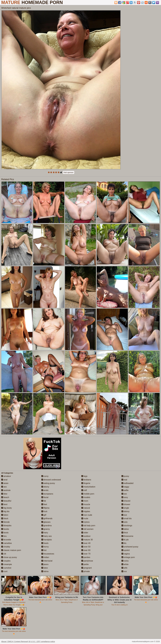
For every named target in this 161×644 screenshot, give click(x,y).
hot (44, 550)
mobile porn (88, 494)
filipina (45, 508)
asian (5, 483)
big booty (6, 508)
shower (126, 504)
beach (5, 497)
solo (125, 522)
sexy (125, 497)
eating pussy (48, 483)
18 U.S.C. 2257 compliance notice (42, 641)
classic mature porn (11, 550)
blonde (5, 522)
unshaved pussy (130, 547)
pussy (125, 476)
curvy (45, 476)
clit (4, 554)
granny (46, 529)
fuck (44, 511)
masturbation (88, 487)
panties (86, 557)
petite (85, 564)
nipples (86, 511)
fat (44, 501)
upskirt (126, 550)
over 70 (86, 554)
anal (4, 480)
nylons (85, 522)
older (85, 533)
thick (125, 533)
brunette (6, 540)
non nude (87, 515)
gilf (44, 515)
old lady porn (88, 526)
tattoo (125, 529)
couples (6, 561)
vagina (126, 554)
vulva (125, 561)
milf (84, 490)
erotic (45, 490)
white (125, 564)
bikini (5, 515)
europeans (47, 494)
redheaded (127, 483)
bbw (4, 494)
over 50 (86, 547)
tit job (125, 540)
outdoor (86, 536)
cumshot (6, 568)
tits (124, 543)
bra (4, 536)
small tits (127, 518)
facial (45, 497)
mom (85, 501)
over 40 (86, 543)
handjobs (47, 540)
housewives (48, 554)
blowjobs (6, 526)
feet (44, 504)
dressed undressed (51, 480)
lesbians (86, 480)
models (86, 497)
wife (124, 568)
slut (124, 515)
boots (5, 533)
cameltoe (6, 543)
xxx (124, 571)
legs (84, 476)
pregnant (87, 568)
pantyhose (87, 561)
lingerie (86, 483)
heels (45, 543)
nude (85, 518)
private (86, 571)
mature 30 (87, 540)
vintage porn (128, 557)
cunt (4, 571)
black (5, 518)
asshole (6, 490)
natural (86, 508)
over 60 (86, 550)
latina (45, 571)
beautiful (6, 501)
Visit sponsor (69, 172)
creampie (7, 564)
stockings (127, 526)
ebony (45, 487)
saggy (125, 487)
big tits (5, 511)
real (124, 480)
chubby (6, 547)
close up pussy (9, 557)
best (4, 504)
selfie (125, 490)
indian (45, 557)
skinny (126, 511)
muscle (86, 504)
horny (45, 547)
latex (45, 568)
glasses (46, 522)
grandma (47, 526)
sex (124, 494)
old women (87, 529)
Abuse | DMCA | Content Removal (15, 641)
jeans (45, 564)
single (125, 508)
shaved (126, 501)
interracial (47, 561)
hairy (45, 533)
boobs (5, 529)
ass (4, 487)
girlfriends (47, 518)
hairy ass (47, 536)
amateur (6, 476)
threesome (127, 536)
